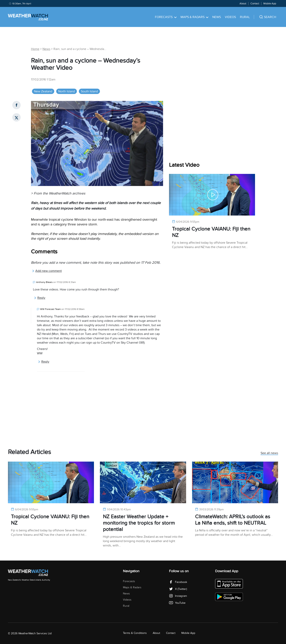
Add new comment (47, 271)
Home (35, 49)
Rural (245, 17)
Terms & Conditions (135, 633)
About (243, 4)
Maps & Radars (195, 17)
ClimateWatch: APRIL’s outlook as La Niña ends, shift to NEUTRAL (233, 520)
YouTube (177, 603)
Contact (255, 4)
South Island (89, 91)
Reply (40, 298)
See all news (269, 453)
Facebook (178, 582)
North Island (67, 91)
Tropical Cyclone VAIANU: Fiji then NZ (211, 232)
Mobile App (270, 4)
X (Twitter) (178, 589)
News (217, 17)
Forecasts (166, 17)
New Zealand (43, 91)
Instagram (178, 596)
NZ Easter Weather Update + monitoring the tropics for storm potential (139, 523)
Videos (230, 17)
